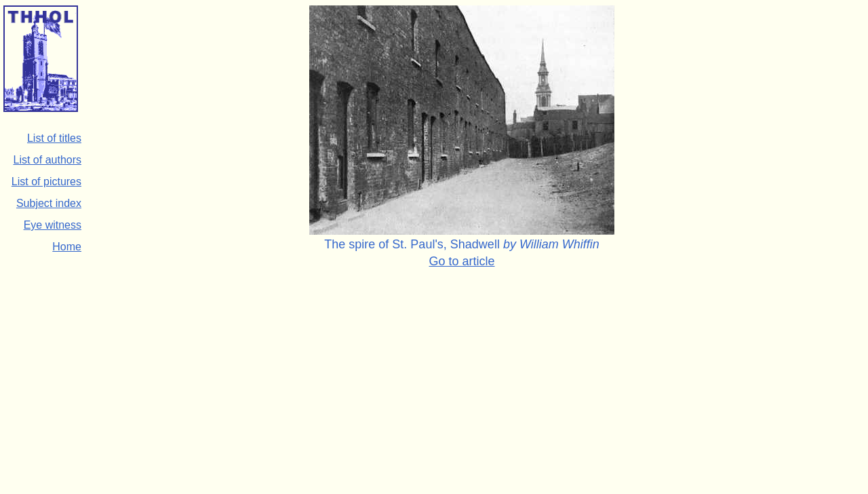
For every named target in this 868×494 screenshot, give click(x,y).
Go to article (462, 261)
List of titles (54, 138)
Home (67, 247)
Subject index (49, 203)
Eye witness (53, 225)
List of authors (48, 160)
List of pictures (46, 182)
